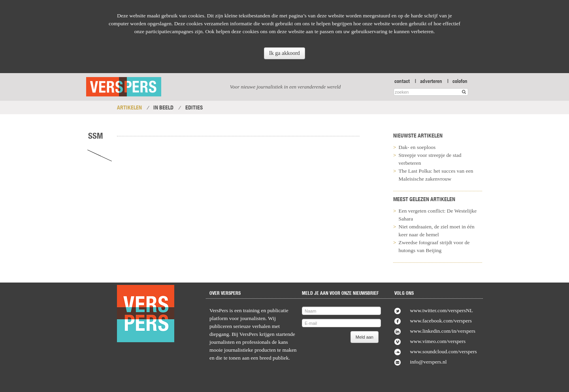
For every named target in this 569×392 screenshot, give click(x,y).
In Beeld (163, 107)
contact (402, 81)
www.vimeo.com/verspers (438, 341)
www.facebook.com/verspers (441, 321)
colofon (460, 81)
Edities (194, 107)
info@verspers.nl (428, 362)
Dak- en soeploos (417, 147)
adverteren (431, 81)
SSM (96, 136)
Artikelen (129, 107)
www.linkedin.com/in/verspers (443, 331)
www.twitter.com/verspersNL (441, 310)
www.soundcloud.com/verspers (443, 351)
